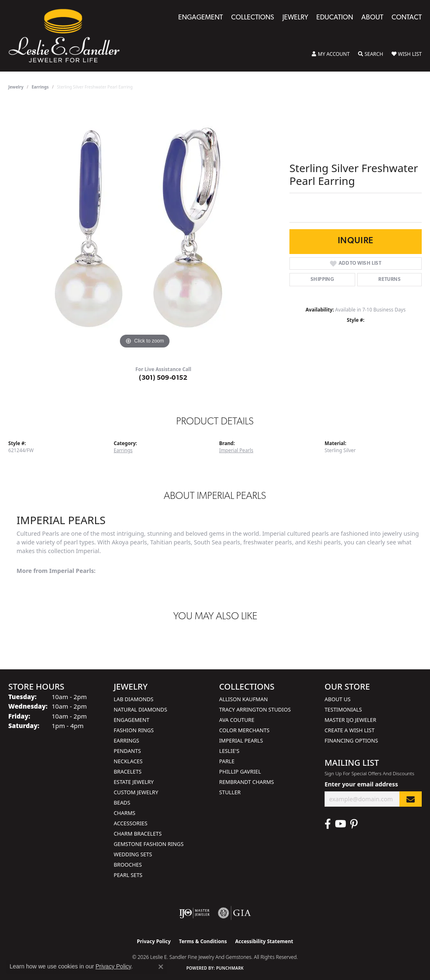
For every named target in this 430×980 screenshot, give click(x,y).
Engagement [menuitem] (131, 720)
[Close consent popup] (161, 967)
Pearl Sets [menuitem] (128, 875)
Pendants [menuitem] (127, 751)
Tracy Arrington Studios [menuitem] (255, 709)
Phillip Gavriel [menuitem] (240, 772)
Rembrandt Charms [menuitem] (247, 782)
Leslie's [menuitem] (229, 751)
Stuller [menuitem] (230, 792)
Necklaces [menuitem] (128, 761)
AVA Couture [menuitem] (237, 720)
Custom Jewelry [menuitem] (136, 792)
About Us (338, 699)
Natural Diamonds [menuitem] (140, 709)
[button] (331, 54)
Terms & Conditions (203, 941)
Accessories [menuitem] (130, 823)
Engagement (201, 18)
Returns (389, 280)
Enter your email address (361, 784)
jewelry (16, 87)
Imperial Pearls (236, 450)
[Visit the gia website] (234, 913)
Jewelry (295, 18)
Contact (407, 18)
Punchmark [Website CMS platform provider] (230, 968)
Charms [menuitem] (124, 813)
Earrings (40, 87)
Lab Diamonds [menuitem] (134, 699)
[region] (145, 227)
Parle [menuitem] (227, 761)
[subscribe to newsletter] (411, 799)
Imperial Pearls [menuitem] (241, 740)
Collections (253, 18)
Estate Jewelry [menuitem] (134, 782)
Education (335, 18)
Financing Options (351, 740)
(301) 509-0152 (163, 378)
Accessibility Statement (264, 941)
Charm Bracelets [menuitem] (138, 834)
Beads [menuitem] (122, 803)
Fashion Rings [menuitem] (134, 730)
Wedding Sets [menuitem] (133, 854)
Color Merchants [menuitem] (244, 730)
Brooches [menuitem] (128, 865)
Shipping (322, 280)
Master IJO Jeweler (350, 720)
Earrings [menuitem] (127, 740)
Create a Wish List (350, 730)
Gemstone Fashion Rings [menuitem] (149, 844)
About (372, 18)
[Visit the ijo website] (195, 913)
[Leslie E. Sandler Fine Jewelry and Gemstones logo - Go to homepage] (68, 36)
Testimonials (343, 709)
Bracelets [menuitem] (128, 772)
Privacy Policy (154, 941)
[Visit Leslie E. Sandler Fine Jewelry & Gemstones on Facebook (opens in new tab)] (328, 824)
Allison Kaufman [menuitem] (244, 699)
